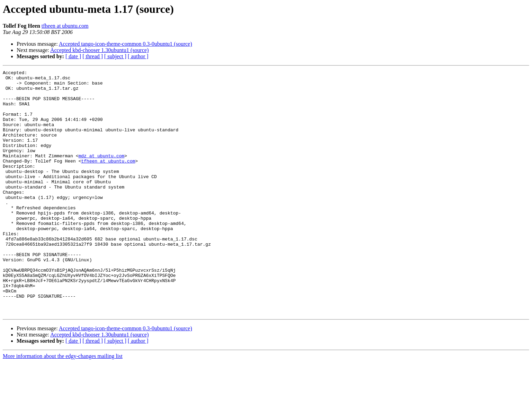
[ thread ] (93, 56)
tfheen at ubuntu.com (65, 26)
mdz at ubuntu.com (101, 173)
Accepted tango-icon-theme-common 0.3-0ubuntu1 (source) (126, 44)
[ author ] (138, 56)
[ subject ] (115, 56)
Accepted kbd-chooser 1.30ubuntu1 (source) (99, 50)
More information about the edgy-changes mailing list (63, 405)
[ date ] (73, 56)
